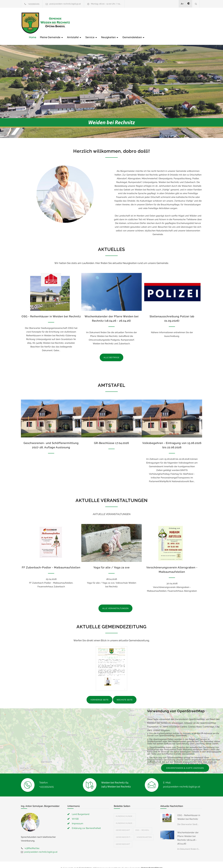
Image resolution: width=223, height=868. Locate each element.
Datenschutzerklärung (152, 861)
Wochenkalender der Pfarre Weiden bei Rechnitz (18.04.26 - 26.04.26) (188, 832)
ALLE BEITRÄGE (111, 351)
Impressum (78, 817)
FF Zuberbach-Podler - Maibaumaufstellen (51, 561)
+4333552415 (34, 4)
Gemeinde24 (85, 861)
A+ (182, 4)
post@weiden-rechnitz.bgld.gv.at (65, 4)
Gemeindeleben (183, 23)
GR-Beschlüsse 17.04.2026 (111, 437)
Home (82, 23)
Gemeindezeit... (124, 831)
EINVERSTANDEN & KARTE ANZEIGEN (185, 762)
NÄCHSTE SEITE (125, 693)
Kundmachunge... (125, 810)
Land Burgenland (81, 808)
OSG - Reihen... (143, 824)
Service (141, 23)
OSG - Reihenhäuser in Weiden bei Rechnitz (51, 310)
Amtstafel (124, 23)
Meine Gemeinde (101, 23)
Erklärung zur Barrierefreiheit (86, 822)
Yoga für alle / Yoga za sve (111, 561)
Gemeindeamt (123, 824)
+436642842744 (32, 842)
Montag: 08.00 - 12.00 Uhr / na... (106, 4)
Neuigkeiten (159, 23)
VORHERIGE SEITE (99, 693)
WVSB (75, 812)
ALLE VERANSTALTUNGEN (115, 602)
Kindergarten (144, 831)
